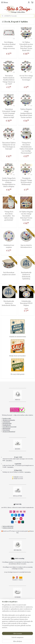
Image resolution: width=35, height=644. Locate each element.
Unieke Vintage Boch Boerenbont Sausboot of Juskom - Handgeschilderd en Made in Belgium (9, 182)
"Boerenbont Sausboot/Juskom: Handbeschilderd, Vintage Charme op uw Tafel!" (9, 80)
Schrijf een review (18, 479)
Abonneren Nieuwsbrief (9, 432)
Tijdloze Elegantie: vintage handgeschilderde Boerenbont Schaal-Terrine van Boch (26, 113)
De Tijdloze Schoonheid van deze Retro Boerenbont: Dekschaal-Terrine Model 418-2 (26, 46)
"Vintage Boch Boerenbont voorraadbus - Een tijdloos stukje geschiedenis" (9, 216)
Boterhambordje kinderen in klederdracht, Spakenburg (26, 276)
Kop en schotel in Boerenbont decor (26, 246)
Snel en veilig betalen (8, 526)
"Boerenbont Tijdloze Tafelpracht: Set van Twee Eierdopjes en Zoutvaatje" (9, 146)
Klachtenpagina (6, 428)
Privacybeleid (6, 430)
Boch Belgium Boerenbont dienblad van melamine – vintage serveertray (9, 45)
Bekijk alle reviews (18, 477)
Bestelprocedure (7, 418)
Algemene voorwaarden (9, 420)
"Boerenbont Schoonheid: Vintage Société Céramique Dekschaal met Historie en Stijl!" (9, 113)
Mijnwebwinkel (23, 641)
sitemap (25, 638)
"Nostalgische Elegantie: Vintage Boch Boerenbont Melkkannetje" (26, 181)
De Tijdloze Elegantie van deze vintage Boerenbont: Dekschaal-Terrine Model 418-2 (26, 216)
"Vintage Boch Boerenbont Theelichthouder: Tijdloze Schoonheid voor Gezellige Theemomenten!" (26, 148)
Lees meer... (9, 460)
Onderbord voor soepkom (9, 246)
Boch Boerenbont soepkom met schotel (9, 273)
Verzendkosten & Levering (9, 427)
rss (28, 638)
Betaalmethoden (7, 425)
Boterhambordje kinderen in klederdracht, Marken (9, 303)
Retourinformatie (7, 423)
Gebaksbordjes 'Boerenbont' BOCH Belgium (26, 303)
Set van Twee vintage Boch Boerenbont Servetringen (26, 78)
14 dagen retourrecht (8, 528)
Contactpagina (6, 422)
